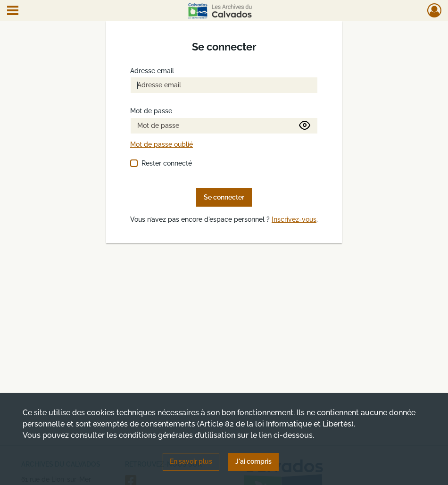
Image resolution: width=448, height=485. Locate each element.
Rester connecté (167, 163)
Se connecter (224, 197)
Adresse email (152, 71)
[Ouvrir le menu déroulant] (13, 11)
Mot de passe (151, 111)
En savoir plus (191, 461)
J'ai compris (253, 461)
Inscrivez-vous (294, 220)
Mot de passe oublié (162, 145)
